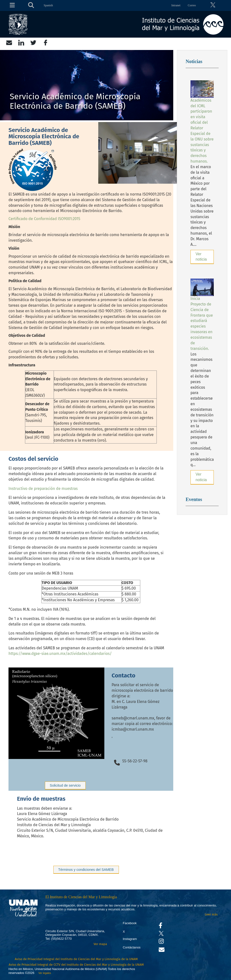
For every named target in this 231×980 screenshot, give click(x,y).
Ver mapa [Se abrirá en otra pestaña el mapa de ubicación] (100, 944)
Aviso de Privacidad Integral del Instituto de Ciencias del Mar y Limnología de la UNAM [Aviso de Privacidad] (76, 959)
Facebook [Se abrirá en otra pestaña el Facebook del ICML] (130, 923)
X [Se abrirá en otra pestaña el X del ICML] (124, 932)
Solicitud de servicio (65, 785)
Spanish (48, 5)
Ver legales (44, 973)
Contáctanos (132, 947)
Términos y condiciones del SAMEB (86, 870)
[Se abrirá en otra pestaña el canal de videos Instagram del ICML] (161, 942)
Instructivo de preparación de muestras (43, 489)
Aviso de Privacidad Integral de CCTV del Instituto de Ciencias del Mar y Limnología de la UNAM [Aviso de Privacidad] (76, 965)
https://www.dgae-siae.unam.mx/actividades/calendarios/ (60, 654)
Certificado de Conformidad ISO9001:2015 (44, 219)
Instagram (130, 939)
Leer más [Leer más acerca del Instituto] (211, 914)
